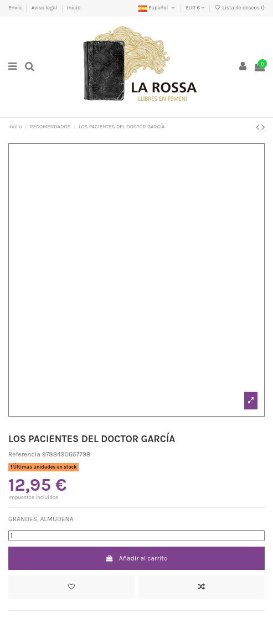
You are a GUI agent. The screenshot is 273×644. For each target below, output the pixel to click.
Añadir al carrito (137, 558)
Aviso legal (45, 7)
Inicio (74, 7)
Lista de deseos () (239, 7)
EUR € (195, 7)
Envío (16, 7)
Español (157, 7)
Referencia (24, 454)
